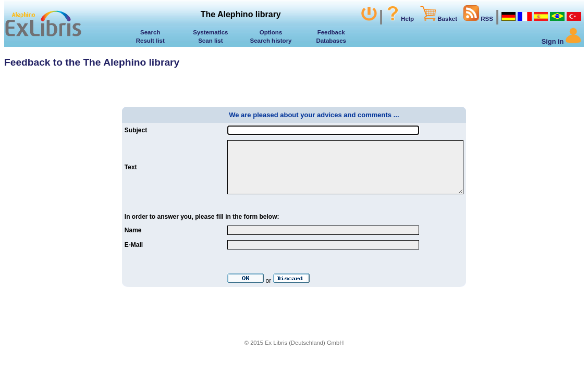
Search (150, 32)
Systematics (210, 32)
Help (400, 19)
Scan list (210, 41)
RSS (478, 19)
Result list (150, 41)
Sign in (561, 41)
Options (271, 32)
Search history (271, 41)
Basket (439, 19)
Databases (331, 41)
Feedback (331, 32)
